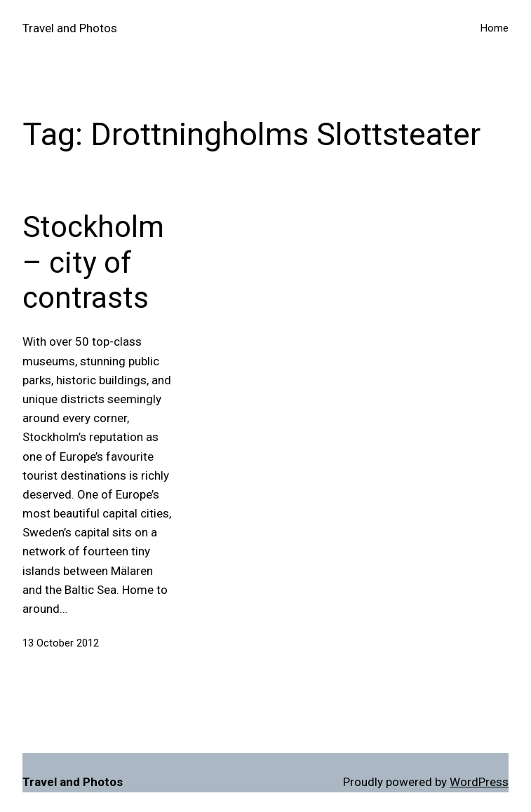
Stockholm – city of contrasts (93, 262)
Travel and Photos (70, 28)
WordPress (479, 782)
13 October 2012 (61, 643)
